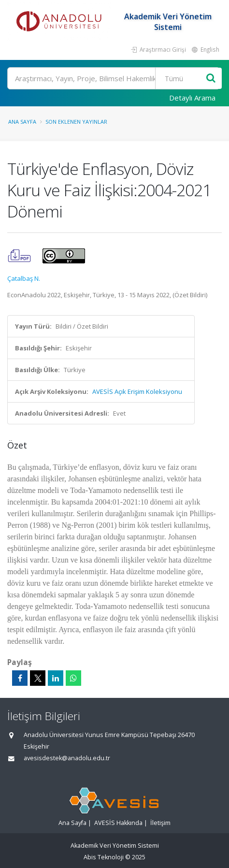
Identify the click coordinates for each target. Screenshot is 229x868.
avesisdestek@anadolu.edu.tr (67, 758)
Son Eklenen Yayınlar (76, 122)
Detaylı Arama (192, 98)
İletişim (160, 823)
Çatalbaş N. (24, 278)
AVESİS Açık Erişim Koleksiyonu (137, 391)
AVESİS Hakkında (118, 823)
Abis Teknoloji (104, 857)
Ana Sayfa (22, 122)
